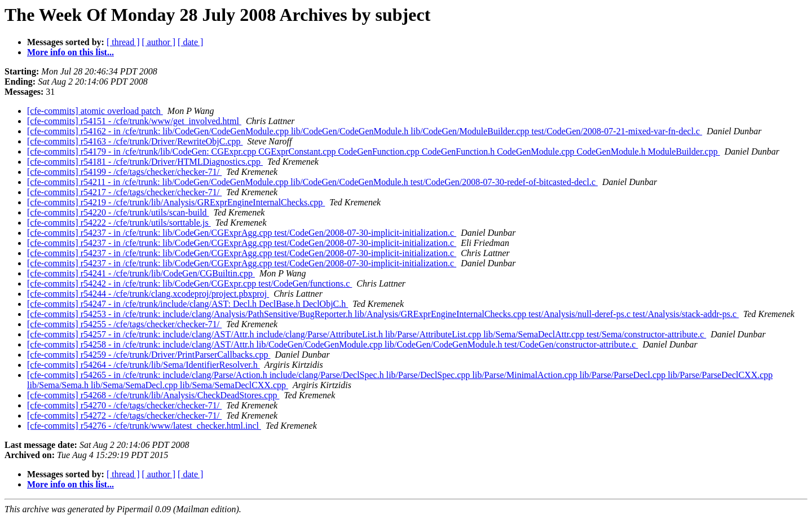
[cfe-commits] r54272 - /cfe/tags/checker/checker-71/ (124, 415)
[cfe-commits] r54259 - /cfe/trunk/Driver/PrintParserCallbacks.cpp (149, 355)
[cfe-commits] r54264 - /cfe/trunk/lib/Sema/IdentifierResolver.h (144, 365)
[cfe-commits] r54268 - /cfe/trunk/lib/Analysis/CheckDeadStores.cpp (153, 395)
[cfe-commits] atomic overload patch (95, 111)
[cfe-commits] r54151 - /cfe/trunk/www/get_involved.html (134, 121)
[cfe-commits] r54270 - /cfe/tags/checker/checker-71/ (124, 405)
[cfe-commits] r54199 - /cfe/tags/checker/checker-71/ (124, 172)
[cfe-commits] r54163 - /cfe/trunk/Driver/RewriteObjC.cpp (135, 141)
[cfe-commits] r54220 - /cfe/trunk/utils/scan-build (118, 212)
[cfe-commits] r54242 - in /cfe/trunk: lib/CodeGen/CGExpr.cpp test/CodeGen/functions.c (189, 283)
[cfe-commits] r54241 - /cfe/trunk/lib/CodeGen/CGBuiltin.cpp (141, 273)
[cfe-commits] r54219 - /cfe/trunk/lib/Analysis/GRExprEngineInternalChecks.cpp (176, 202)
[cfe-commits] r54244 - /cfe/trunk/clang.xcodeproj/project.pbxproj (148, 294)
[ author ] (159, 42)
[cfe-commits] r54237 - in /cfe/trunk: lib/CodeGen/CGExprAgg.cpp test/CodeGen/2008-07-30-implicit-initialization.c (242, 233)
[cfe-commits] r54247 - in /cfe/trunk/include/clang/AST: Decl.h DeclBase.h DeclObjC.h (187, 304)
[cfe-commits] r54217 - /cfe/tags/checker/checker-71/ (124, 192)
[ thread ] (123, 42)
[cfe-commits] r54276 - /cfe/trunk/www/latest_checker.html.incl (144, 426)
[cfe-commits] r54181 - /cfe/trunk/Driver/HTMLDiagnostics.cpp (145, 162)
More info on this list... (70, 52)
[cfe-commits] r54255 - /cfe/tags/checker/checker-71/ (124, 324)
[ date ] (190, 42)
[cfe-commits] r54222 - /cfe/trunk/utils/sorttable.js (119, 223)
